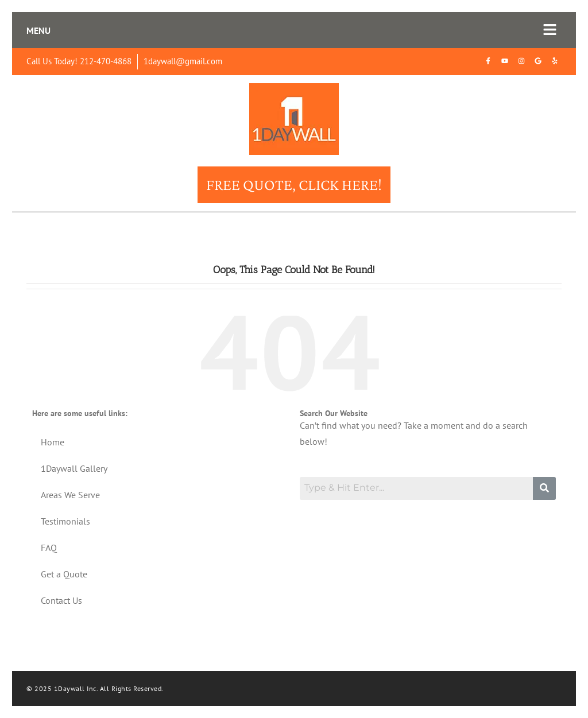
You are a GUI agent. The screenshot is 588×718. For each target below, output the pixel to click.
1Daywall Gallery (74, 468)
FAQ (49, 548)
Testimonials (65, 521)
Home (53, 442)
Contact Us (61, 600)
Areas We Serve (70, 495)
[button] (550, 30)
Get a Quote (64, 574)
